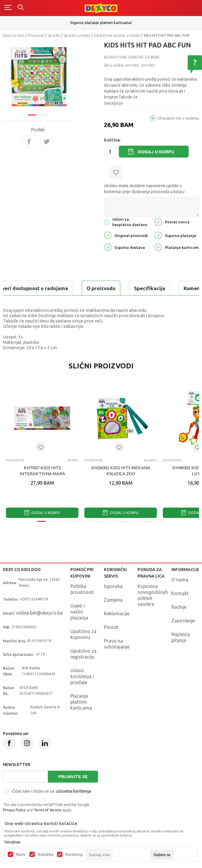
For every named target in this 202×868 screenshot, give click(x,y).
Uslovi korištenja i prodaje (82, 676)
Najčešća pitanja (181, 637)
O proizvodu (101, 288)
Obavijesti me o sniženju (178, 118)
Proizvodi (36, 35)
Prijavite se (73, 776)
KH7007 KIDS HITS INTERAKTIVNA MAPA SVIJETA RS (42, 474)
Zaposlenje (183, 621)
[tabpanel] (38, 77)
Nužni (21, 855)
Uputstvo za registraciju (83, 654)
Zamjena (113, 600)
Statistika (45, 855)
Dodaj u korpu (156, 152)
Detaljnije (113, 103)
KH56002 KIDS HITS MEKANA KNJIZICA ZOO (121, 471)
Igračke (54, 35)
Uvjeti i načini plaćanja (79, 612)
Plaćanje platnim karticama (81, 702)
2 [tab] (44, 115)
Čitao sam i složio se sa (52, 791)
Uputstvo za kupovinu (83, 634)
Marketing (74, 855)
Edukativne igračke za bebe (117, 35)
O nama (180, 580)
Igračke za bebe (77, 35)
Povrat (111, 627)
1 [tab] (32, 115)
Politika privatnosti (82, 589)
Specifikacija (150, 288)
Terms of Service (48, 810)
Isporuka (113, 586)
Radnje (179, 607)
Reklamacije (117, 613)
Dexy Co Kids (14, 35)
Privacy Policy (14, 810)
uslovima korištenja (73, 791)
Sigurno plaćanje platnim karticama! (101, 23)
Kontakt (180, 593)
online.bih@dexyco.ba (39, 613)
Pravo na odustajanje (117, 644)
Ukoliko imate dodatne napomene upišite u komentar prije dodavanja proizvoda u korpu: (145, 189)
